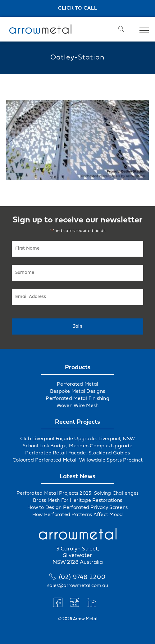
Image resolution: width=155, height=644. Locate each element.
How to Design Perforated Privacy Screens (77, 508)
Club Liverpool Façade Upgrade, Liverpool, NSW (77, 439)
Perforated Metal (77, 384)
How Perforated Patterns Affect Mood (78, 515)
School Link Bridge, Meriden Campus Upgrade (77, 446)
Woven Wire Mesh (78, 406)
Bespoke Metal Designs (77, 392)
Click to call (78, 8)
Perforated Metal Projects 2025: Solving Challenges (78, 493)
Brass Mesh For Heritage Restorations (77, 501)
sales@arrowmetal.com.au (78, 586)
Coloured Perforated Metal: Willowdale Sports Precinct (77, 460)
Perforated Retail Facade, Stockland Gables (77, 453)
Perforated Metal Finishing (77, 399)
